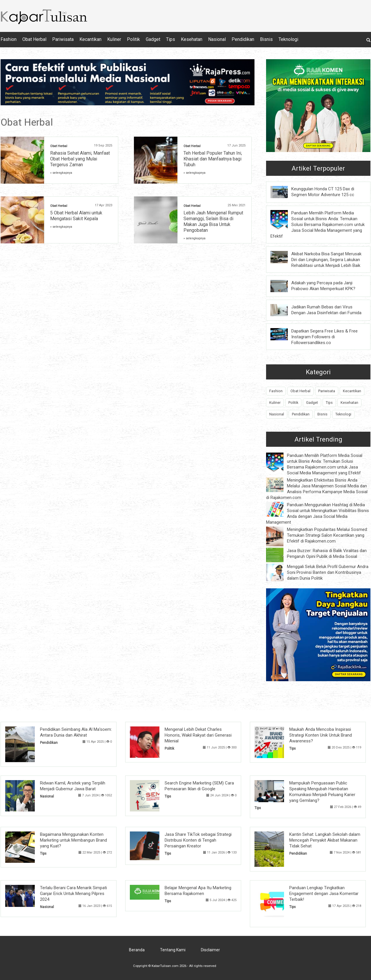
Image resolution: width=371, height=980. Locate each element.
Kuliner (114, 39)
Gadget (153, 39)
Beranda (137, 950)
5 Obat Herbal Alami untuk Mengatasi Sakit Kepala (76, 216)
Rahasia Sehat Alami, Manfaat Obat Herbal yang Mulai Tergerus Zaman (80, 159)
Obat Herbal (34, 39)
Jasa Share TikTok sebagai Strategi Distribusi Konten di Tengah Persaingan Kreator (198, 840)
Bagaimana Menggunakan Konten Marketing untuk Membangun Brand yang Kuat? (73, 840)
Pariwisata (63, 39)
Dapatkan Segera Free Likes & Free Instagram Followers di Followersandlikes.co (324, 337)
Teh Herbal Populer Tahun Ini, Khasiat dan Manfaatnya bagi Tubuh (213, 159)
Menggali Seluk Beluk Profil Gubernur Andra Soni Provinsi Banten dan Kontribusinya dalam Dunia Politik (328, 572)
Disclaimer (210, 950)
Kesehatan (192, 39)
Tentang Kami (173, 950)
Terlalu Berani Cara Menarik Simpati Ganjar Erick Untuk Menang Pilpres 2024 (73, 894)
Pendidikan (243, 39)
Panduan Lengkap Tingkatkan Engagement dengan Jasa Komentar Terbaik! (324, 894)
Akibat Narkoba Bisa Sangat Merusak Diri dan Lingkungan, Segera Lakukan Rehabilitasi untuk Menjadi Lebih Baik (326, 260)
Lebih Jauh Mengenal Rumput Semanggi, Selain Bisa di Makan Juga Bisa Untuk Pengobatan (213, 222)
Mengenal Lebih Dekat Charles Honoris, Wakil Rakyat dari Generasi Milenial (198, 735)
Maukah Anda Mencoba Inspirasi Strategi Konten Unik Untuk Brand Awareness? (321, 735)
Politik (133, 39)
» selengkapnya (61, 173)
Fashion (9, 39)
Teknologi (288, 39)
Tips (171, 39)
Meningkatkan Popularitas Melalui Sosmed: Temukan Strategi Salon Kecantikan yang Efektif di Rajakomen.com (327, 535)
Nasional (217, 39)
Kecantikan (90, 39)
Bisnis (266, 39)
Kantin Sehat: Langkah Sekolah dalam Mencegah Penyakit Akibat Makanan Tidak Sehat (325, 840)
